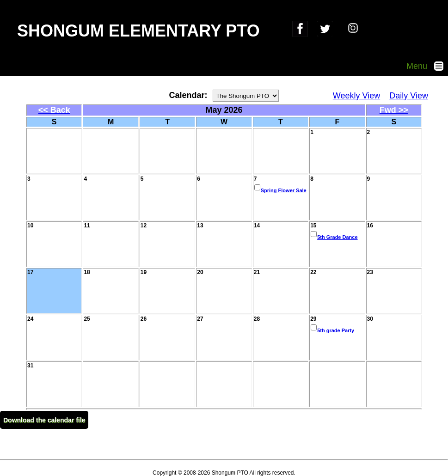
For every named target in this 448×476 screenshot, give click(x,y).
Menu (427, 66)
